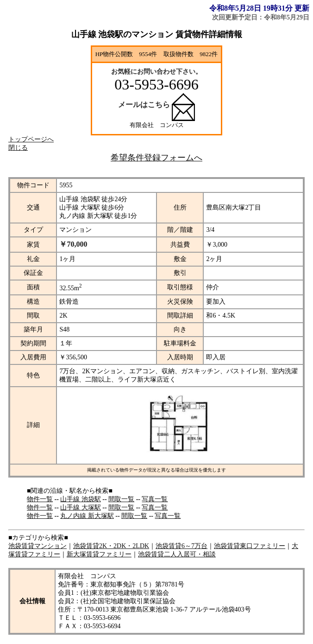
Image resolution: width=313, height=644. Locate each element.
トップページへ (31, 139)
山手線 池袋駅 (81, 499)
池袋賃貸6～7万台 (182, 546)
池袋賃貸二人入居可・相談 (177, 554)
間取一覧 (121, 499)
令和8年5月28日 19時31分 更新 (259, 8)
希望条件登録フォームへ (156, 158)
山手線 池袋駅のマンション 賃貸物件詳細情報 (157, 34)
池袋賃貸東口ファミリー (250, 546)
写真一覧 (155, 499)
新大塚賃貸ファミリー (99, 554)
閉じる (18, 148)
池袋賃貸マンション (38, 546)
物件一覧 (40, 499)
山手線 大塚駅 (81, 507)
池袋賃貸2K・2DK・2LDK (111, 546)
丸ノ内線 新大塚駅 (87, 516)
